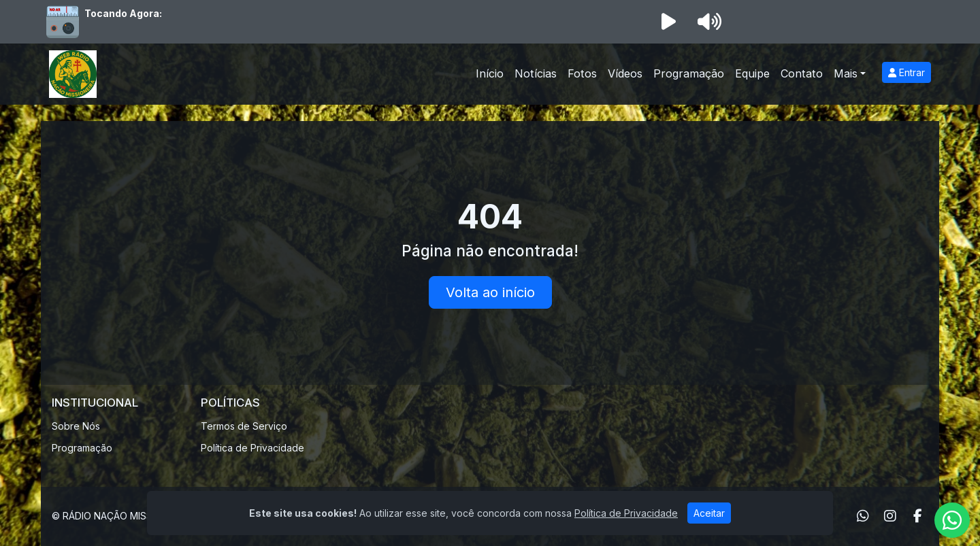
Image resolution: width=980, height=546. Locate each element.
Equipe (752, 73)
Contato (802, 73)
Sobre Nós (76, 426)
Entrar (906, 72)
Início (490, 73)
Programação (689, 73)
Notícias (536, 73)
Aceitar (709, 513)
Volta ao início (490, 292)
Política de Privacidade (252, 448)
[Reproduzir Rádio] (668, 22)
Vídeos (625, 73)
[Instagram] (890, 516)
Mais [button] (846, 73)
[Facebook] (918, 516)
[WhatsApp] (863, 516)
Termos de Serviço (244, 426)
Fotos (582, 73)
